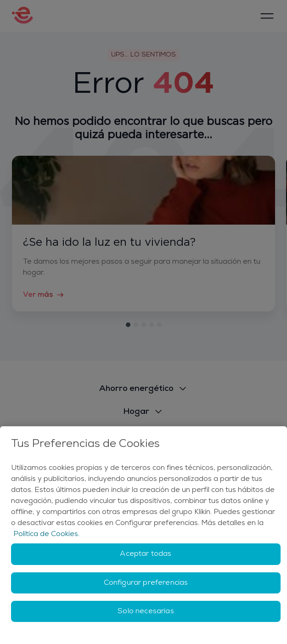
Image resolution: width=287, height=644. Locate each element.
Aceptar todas (146, 554)
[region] (143, 535)
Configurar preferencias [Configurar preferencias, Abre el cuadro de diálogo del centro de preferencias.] (146, 583)
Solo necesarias (146, 611)
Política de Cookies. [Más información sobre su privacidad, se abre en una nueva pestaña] (46, 534)
